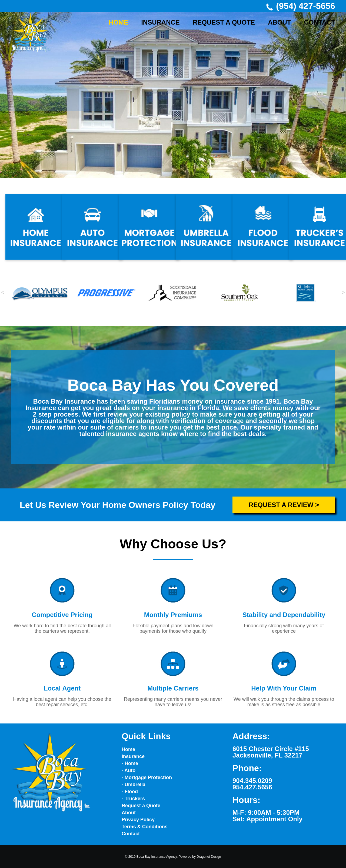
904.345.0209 (252, 781)
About (129, 813)
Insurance (133, 756)
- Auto (129, 770)
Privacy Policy (138, 820)
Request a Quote (141, 806)
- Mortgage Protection (147, 777)
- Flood (130, 792)
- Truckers (133, 799)
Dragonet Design (209, 857)
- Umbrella (134, 785)
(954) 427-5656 (300, 6)
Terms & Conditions (145, 827)
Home (128, 749)
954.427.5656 (252, 787)
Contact (131, 834)
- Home (130, 763)
